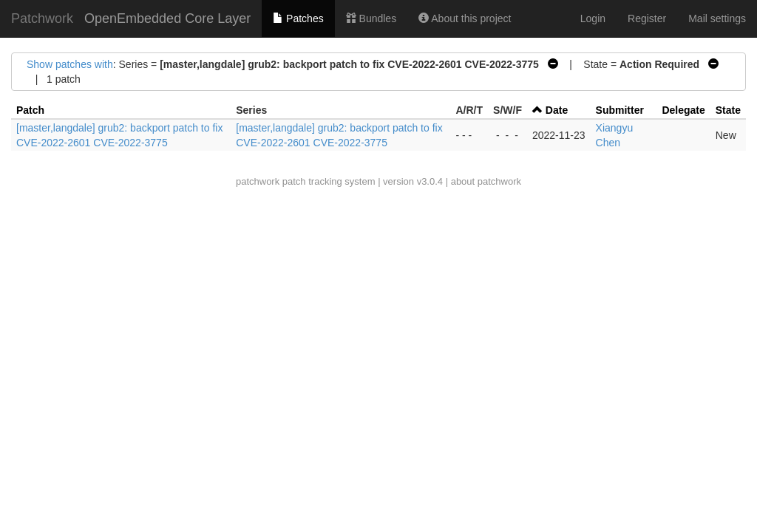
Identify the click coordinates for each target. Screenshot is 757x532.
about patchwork (486, 181)
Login (593, 18)
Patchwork (42, 18)
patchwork (258, 181)
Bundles (371, 18)
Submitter (620, 110)
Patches (298, 18)
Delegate (683, 110)
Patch (30, 110)
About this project (465, 18)
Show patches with (70, 64)
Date (557, 110)
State (728, 110)
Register (647, 18)
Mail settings (717, 18)
